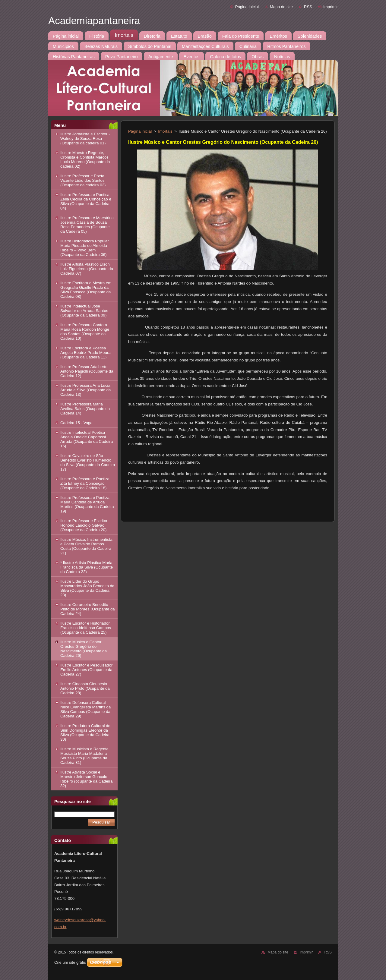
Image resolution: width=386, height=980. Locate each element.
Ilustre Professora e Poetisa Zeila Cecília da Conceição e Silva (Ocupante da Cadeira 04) (86, 201)
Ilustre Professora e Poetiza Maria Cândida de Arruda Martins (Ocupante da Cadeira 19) (87, 504)
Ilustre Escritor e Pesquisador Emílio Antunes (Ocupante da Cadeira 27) (86, 670)
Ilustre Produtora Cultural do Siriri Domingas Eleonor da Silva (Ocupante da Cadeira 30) (85, 733)
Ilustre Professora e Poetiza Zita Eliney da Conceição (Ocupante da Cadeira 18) (85, 483)
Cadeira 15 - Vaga (76, 423)
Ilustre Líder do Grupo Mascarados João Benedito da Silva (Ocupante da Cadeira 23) (87, 588)
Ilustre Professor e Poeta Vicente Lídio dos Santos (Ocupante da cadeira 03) (83, 180)
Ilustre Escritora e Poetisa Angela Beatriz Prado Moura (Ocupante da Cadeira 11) (85, 353)
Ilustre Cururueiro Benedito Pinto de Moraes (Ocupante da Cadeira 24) (88, 609)
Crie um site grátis (70, 962)
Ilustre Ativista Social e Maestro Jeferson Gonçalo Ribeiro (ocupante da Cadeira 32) (86, 779)
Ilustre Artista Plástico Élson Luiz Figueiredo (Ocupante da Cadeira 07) (87, 269)
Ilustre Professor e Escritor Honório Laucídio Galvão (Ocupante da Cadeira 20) (84, 525)
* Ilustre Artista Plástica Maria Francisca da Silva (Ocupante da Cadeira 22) (87, 567)
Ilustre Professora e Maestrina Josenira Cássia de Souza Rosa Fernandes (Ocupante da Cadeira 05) (87, 225)
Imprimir (331, 7)
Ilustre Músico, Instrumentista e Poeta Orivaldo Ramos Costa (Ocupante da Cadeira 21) (86, 546)
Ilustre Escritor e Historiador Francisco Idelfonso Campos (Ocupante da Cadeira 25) (86, 628)
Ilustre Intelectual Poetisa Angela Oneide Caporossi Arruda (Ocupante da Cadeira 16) (87, 439)
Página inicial (247, 7)
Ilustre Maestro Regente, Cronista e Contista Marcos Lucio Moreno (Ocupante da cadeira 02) (85, 159)
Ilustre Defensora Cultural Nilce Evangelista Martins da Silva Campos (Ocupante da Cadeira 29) (85, 709)
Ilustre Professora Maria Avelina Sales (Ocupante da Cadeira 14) (85, 409)
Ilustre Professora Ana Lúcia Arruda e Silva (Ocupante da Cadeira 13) (85, 390)
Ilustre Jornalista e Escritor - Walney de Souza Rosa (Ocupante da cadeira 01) (85, 139)
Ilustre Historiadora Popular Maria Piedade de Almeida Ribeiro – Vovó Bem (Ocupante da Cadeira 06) (85, 248)
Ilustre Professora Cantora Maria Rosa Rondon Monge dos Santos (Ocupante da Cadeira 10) (85, 332)
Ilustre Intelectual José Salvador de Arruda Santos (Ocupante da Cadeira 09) (84, 311)
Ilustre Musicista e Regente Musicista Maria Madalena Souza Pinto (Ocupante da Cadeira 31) (84, 756)
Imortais (165, 131)
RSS (308, 7)
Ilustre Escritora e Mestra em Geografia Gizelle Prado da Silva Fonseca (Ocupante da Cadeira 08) (86, 290)
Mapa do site (281, 7)
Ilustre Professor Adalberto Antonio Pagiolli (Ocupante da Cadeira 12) (87, 371)
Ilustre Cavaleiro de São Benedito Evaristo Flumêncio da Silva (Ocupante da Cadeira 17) (88, 462)
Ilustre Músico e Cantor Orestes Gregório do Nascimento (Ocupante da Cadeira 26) (84, 649)
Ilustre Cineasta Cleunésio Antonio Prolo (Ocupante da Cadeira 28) (85, 688)
